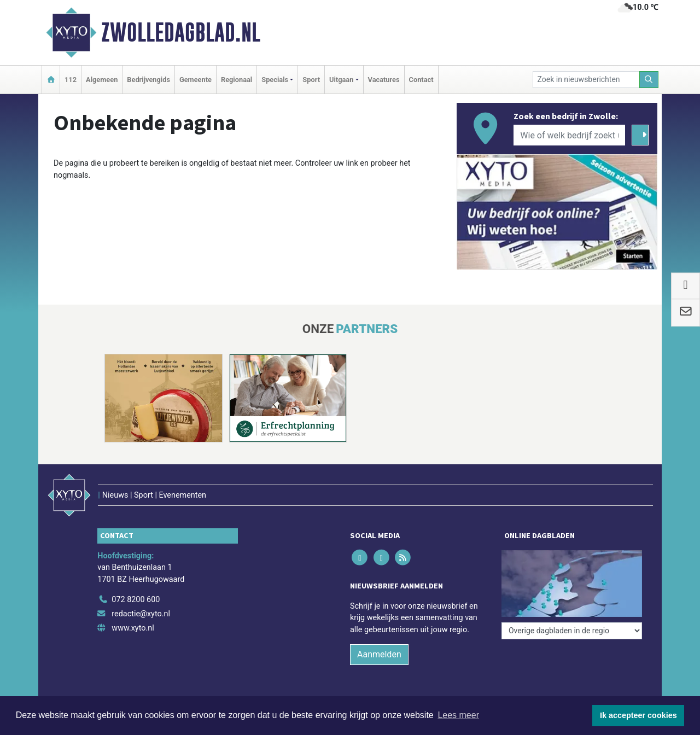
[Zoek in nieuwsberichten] (586, 80)
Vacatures (384, 80)
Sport (311, 80)
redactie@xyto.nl (141, 614)
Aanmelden (379, 654)
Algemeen (102, 80)
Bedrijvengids (148, 80)
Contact (421, 80)
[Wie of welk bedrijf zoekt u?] (569, 135)
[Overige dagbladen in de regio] (572, 631)
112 (71, 80)
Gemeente (196, 80)
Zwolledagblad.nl (181, 32)
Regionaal (237, 80)
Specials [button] (275, 80)
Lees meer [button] (458, 715)
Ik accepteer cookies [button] (638, 715)
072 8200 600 (136, 600)
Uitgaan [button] (341, 80)
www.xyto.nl (133, 628)
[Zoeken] (649, 80)
